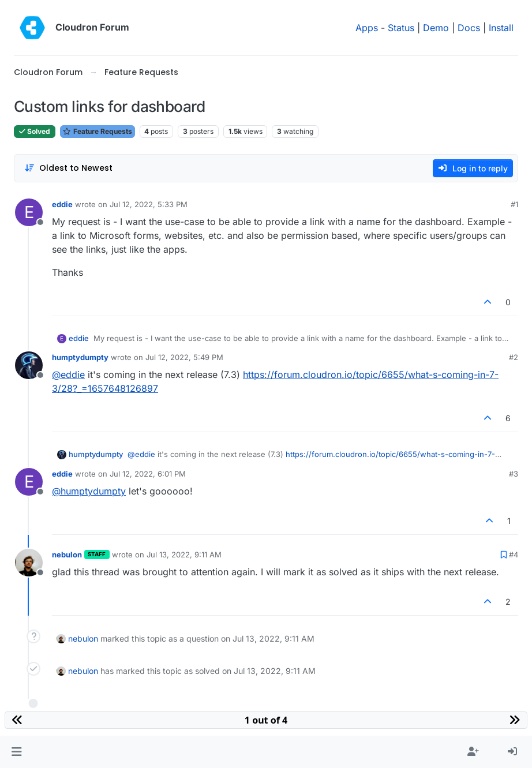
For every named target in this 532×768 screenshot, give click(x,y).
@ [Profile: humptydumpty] (89, 491)
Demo (436, 28)
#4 (514, 555)
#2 (514, 357)
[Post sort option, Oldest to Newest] (68, 168)
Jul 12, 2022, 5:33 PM (149, 204)
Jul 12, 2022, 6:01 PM (148, 474)
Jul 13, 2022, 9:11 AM (184, 555)
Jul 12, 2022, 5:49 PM (184, 357)
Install (501, 28)
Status (401, 28)
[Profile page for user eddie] (29, 212)
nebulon (67, 555)
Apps (367, 28)
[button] (16, 752)
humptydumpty (80, 357)
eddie (62, 204)
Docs (469, 28)
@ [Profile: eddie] (68, 374)
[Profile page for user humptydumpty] (29, 365)
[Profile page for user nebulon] (29, 563)
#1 (514, 204)
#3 (514, 474)
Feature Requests (98, 131)
